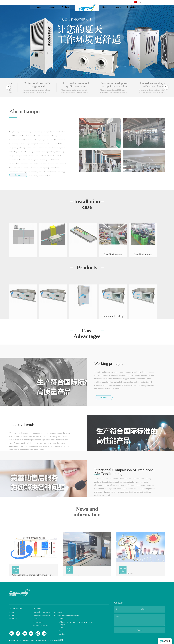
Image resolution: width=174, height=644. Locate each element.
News (107, 7)
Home (40, 7)
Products (67, 7)
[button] (84, 73)
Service (120, 7)
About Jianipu (54, 7)
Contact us (134, 7)
